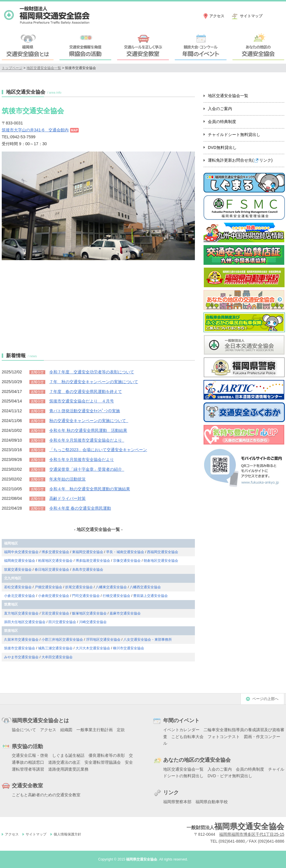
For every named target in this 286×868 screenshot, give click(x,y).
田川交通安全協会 (62, 622)
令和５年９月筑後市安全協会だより (82, 459)
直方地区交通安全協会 (21, 613)
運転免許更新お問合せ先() (240, 160)
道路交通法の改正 (64, 762)
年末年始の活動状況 (67, 479)
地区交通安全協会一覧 (44, 68)
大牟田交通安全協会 (57, 657)
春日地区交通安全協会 (52, 570)
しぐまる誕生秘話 (68, 755)
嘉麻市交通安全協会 (125, 613)
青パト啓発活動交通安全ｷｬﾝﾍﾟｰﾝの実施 (85, 411)
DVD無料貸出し (222, 147)
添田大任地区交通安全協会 (25, 622)
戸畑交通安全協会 (48, 587)
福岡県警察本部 (177, 802)
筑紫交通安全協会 (18, 570)
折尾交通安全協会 (79, 587)
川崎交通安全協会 (93, 622)
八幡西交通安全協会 (145, 587)
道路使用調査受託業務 (68, 769)
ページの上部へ (265, 699)
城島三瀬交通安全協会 (55, 648)
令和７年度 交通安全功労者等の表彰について (92, 372)
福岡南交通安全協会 (20, 561)
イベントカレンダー (181, 730)
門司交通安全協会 (86, 596)
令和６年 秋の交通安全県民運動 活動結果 (88, 430)
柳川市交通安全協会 (129, 648)
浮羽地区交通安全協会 (103, 640)
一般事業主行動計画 (95, 730)
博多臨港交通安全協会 (93, 561)
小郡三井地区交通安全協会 (62, 640)
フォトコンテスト (224, 737)
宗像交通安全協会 (127, 561)
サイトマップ (251, 16)
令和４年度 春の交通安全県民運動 (80, 508)
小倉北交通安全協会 (20, 596)
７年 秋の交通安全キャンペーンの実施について (94, 382)
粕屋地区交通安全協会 (55, 561)
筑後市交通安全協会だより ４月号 (82, 401)
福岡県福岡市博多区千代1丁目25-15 (252, 834)
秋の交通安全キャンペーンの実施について (89, 421)
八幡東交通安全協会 (111, 587)
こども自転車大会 (187, 737)
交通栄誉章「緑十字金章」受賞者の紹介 (87, 469)
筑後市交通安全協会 (20, 648)
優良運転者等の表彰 (107, 755)
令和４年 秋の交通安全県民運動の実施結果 (90, 489)
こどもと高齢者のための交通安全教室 (46, 795)
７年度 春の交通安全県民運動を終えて (86, 392)
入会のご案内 (220, 109)
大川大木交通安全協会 (93, 648)
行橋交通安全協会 (116, 596)
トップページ (12, 68)
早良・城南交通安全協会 (125, 552)
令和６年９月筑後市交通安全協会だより (87, 440)
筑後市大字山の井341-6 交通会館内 (35, 130)
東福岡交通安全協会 (88, 552)
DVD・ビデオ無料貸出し (230, 776)
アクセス (217, 16)
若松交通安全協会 (18, 587)
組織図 (66, 730)
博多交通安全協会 (55, 552)
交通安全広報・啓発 (30, 755)
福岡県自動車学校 (212, 802)
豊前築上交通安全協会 (150, 596)
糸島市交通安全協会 (88, 570)
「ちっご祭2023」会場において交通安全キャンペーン (98, 450)
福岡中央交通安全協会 (21, 552)
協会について (24, 730)
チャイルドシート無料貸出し (234, 135)
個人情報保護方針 (67, 834)
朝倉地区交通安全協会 (161, 561)
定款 (121, 730)
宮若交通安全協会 (55, 613)
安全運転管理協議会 (103, 762)
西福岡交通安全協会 (163, 552)
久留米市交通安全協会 (21, 640)
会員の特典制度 (222, 122)
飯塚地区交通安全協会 (89, 613)
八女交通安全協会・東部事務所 (148, 640)
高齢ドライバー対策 (67, 498)
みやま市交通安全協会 (21, 657)
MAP (74, 130)
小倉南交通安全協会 (54, 596)
